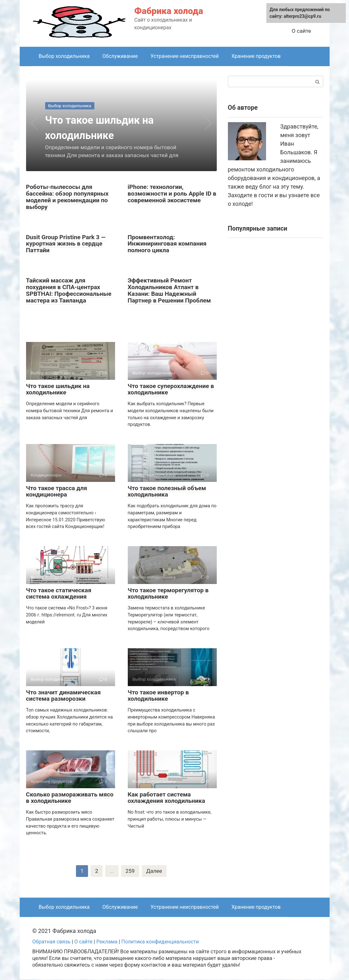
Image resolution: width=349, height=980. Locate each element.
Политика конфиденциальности (160, 942)
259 (130, 871)
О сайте (301, 31)
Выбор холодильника (64, 56)
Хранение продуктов (256, 56)
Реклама (107, 942)
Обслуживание (120, 56)
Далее (155, 871)
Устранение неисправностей (185, 56)
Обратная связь (51, 942)
